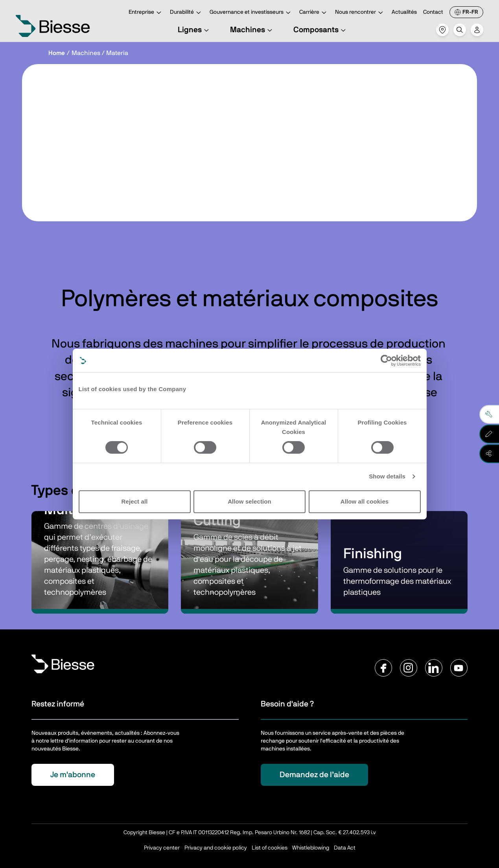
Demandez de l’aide (314, 775)
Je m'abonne (73, 775)
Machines (252, 30)
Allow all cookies (365, 501)
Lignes (194, 30)
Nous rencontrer (360, 13)
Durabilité (187, 13)
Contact (433, 12)
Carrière (314, 13)
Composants (321, 30)
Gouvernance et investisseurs (251, 13)
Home (57, 53)
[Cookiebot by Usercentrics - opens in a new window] (386, 360)
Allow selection (249, 501)
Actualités (404, 12)
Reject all (135, 501)
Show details (387, 476)
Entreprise (146, 13)
